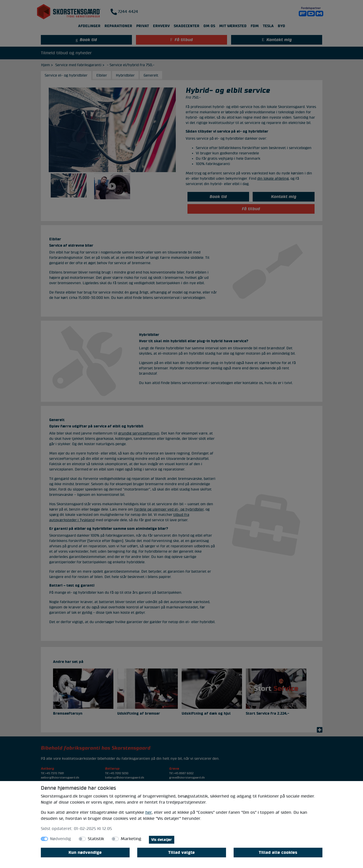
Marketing (131, 839)
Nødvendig (60, 839)
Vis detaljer (162, 840)
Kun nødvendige (85, 853)
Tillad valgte (181, 853)
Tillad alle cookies (278, 853)
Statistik (96, 839)
